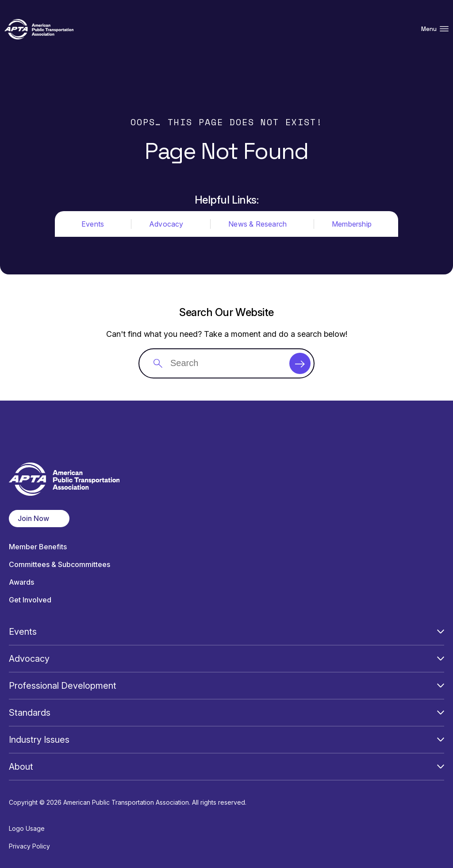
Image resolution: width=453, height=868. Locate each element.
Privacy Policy (29, 846)
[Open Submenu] (441, 632)
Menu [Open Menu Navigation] (435, 29)
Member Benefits (38, 547)
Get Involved (30, 600)
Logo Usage (27, 828)
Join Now (33, 518)
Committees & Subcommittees (60, 565)
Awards (21, 582)
